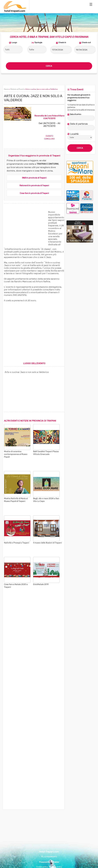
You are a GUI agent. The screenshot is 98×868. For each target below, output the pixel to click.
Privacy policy (56, 867)
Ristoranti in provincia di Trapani (34, 185)
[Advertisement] (25, 228)
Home (6, 89)
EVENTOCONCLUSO (49, 137)
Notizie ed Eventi (17, 89)
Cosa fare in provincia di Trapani (34, 193)
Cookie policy (42, 867)
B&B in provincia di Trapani (34, 178)
